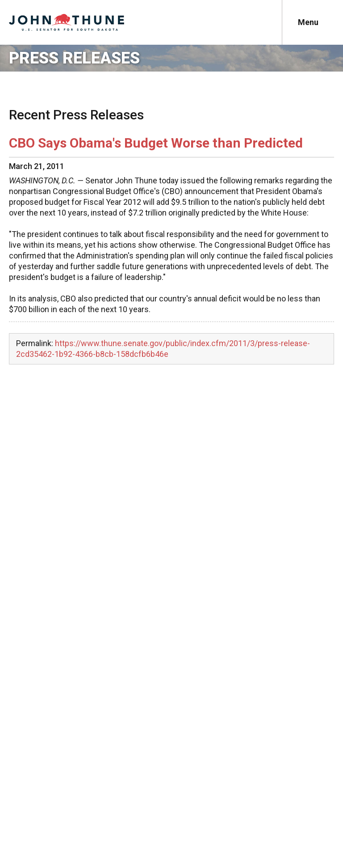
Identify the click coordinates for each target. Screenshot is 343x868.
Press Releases (74, 58)
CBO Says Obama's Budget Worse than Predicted (156, 143)
